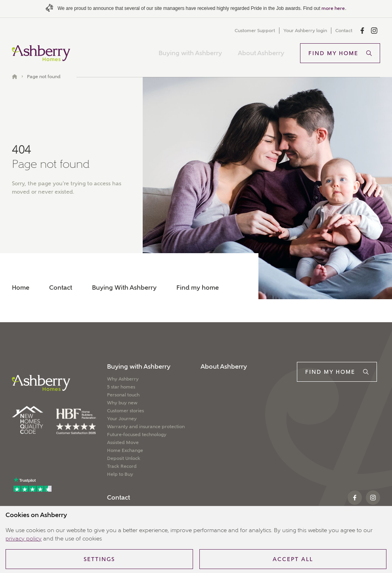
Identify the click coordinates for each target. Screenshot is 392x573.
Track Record (122, 466)
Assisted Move (123, 442)
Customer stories (125, 411)
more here (333, 8)
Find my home (198, 287)
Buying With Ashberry (124, 287)
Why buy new (122, 403)
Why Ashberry (123, 379)
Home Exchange (125, 450)
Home (21, 287)
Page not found (44, 77)
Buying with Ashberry (190, 53)
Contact (344, 31)
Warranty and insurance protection (146, 427)
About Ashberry (261, 53)
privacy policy (24, 538)
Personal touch (123, 395)
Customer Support (255, 31)
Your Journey (122, 419)
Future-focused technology (137, 435)
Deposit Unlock (124, 458)
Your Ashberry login (305, 31)
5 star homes (121, 387)
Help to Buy (120, 474)
